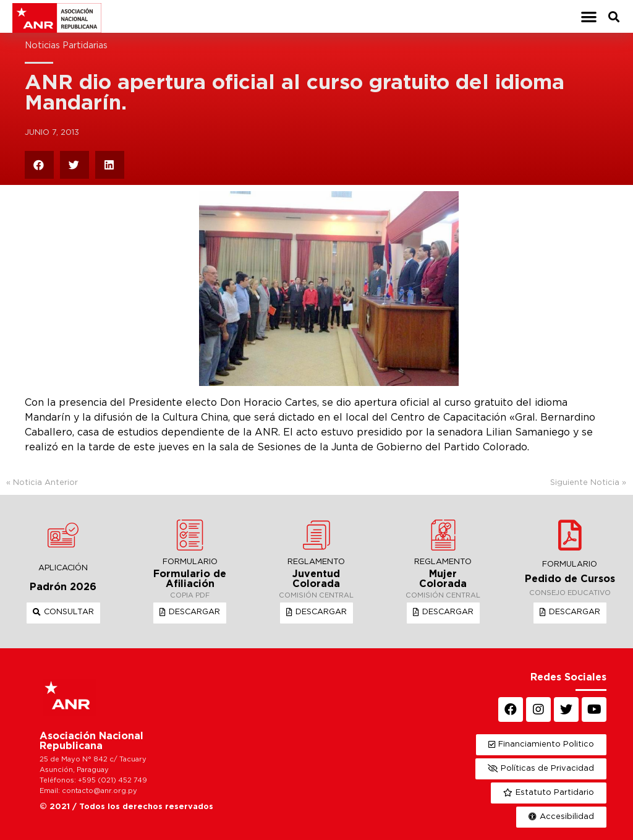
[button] (589, 16)
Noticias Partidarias (66, 45)
